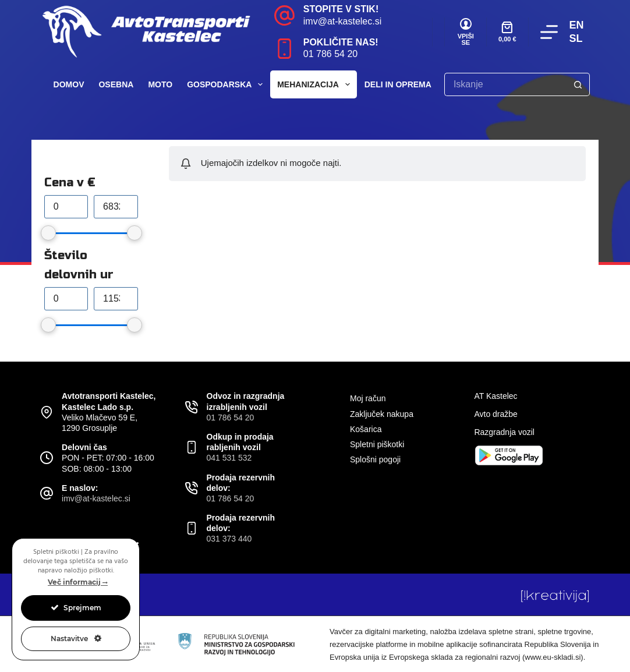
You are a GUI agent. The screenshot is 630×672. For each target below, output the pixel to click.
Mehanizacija (316, 84)
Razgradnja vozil (504, 432)
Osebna (116, 84)
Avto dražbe (495, 414)
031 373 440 (229, 539)
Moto (160, 84)
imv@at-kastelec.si (343, 21)
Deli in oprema (406, 84)
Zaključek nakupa (382, 414)
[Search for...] (505, 84)
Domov (69, 84)
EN (577, 25)
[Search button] (578, 84)
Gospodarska (227, 84)
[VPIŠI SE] (466, 32)
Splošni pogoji (375, 459)
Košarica (366, 429)
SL (576, 38)
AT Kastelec (495, 396)
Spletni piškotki (377, 444)
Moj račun (368, 398)
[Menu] (549, 32)
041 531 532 (229, 458)
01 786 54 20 (330, 54)
